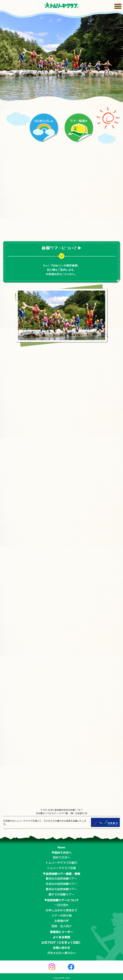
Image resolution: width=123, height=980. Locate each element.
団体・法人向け (61, 926)
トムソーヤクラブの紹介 (61, 863)
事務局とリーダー (61, 932)
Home (61, 847)
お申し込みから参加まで (61, 910)
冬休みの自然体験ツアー (61, 884)
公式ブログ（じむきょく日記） (61, 942)
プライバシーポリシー (61, 953)
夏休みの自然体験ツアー (61, 879)
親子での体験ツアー (61, 894)
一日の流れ (61, 905)
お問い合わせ (61, 948)
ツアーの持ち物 (61, 916)
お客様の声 (61, 921)
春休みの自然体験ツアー (61, 889)
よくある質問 (61, 937)
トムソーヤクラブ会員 (61, 868)
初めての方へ (61, 857)
